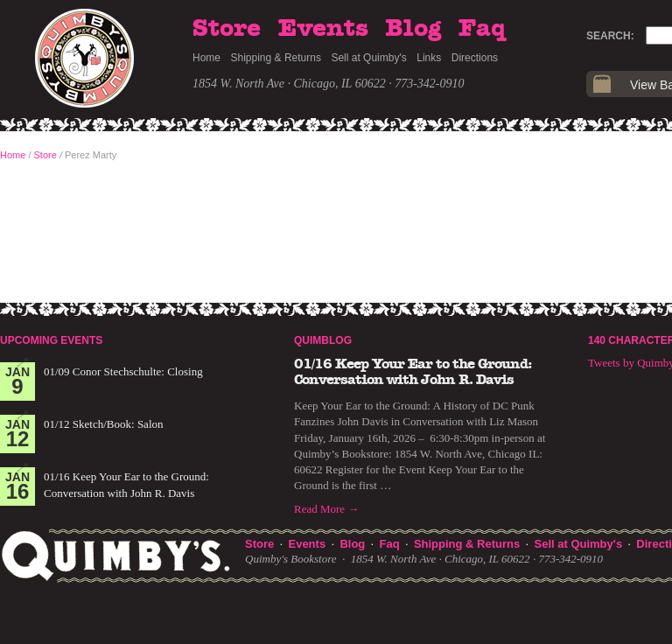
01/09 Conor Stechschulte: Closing (123, 371)
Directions (475, 58)
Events (323, 29)
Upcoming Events (51, 340)
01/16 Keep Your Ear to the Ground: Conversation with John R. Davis (413, 372)
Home (206, 58)
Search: (610, 36)
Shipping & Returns (276, 58)
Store (227, 29)
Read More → (326, 509)
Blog (413, 29)
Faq (482, 29)
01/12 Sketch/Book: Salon (104, 424)
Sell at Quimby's (368, 58)
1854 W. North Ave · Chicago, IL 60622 (289, 84)
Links (429, 58)
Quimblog (323, 340)
